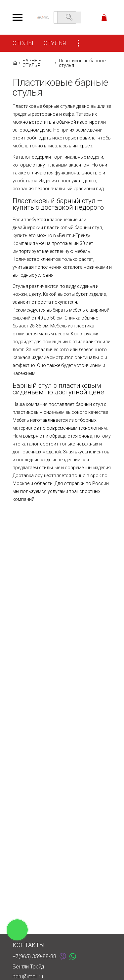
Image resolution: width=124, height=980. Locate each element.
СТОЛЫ (23, 43)
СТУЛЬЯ (55, 43)
